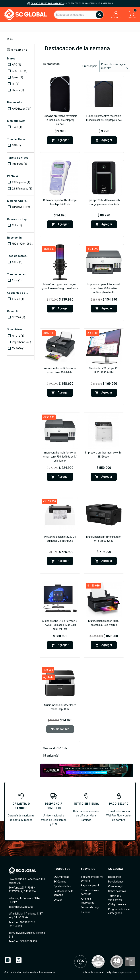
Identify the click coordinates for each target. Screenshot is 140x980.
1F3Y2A (19, 317)
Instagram (19, 960)
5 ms (17, 280)
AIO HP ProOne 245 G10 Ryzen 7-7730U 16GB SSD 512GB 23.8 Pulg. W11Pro (60, 625)
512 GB (18, 299)
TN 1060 (19, 348)
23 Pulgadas (21, 182)
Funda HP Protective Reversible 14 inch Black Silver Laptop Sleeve (60, 120)
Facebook (8, 960)
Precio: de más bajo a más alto (115, 66)
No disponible (60, 729)
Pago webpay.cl (90, 885)
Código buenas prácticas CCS (121, 972)
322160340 (15, 926)
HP (16, 84)
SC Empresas (61, 877)
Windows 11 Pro (22, 207)
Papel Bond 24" (22, 342)
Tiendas (86, 912)
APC (16, 65)
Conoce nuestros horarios (47, 3)
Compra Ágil (115, 886)
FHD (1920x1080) (22, 244)
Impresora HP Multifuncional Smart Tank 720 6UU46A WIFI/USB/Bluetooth (104, 288)
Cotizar (58, 900)
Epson (17, 77)
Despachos (115, 877)
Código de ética (117, 904)
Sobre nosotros (117, 891)
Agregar (60, 140)
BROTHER (20, 71)
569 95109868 (28, 941)
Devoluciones (116, 882)
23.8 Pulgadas (22, 189)
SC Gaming (60, 882)
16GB (17, 127)
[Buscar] (79, 15)
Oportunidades (62, 886)
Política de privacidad (93, 972)
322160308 (27, 907)
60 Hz (17, 262)
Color (17, 225)
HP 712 (18, 336)
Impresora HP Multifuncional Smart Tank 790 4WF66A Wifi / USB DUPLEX (60, 457)
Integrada (20, 164)
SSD (16, 145)
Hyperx (18, 90)
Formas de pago (90, 907)
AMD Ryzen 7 (22, 109)
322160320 (27, 922)
